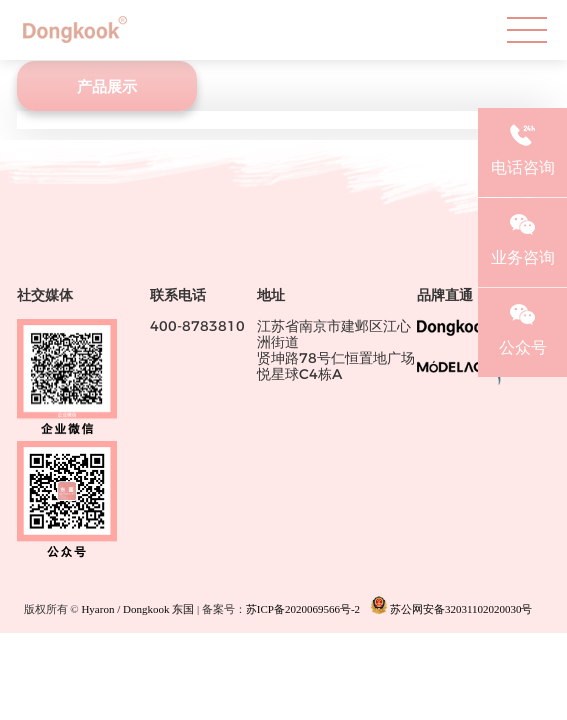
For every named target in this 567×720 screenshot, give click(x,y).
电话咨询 (522, 147)
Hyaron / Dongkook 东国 (137, 610)
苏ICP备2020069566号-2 (303, 610)
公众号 (522, 327)
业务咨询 (522, 237)
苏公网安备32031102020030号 (451, 605)
